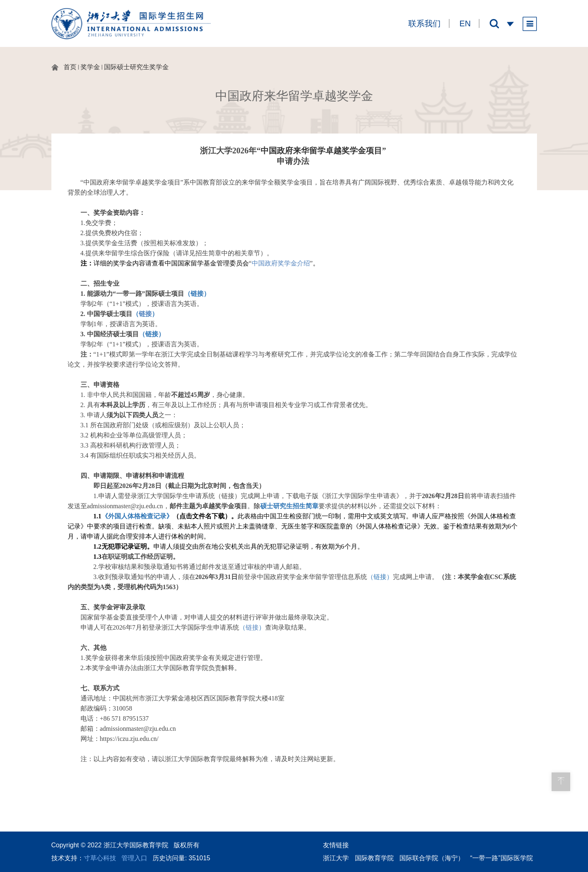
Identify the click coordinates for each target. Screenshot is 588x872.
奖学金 (90, 67)
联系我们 (425, 23)
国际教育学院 (374, 858)
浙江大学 (336, 858)
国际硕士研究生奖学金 (136, 67)
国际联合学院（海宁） (432, 858)
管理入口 (134, 858)
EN (465, 23)
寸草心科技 (100, 858)
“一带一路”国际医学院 (502, 858)
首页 (70, 67)
